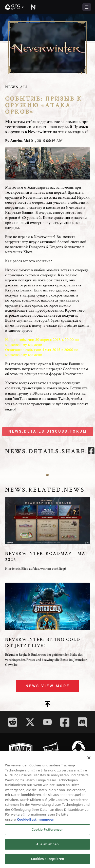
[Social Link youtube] (47, 722)
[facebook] (91, 451)
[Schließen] (89, 760)
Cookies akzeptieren (48, 860)
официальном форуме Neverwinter (54, 374)
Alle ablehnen (47, 846)
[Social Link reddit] (13, 722)
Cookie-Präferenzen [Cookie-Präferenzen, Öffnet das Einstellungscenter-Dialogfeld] (48, 831)
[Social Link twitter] (30, 722)
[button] (15, 7)
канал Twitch (58, 398)
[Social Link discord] (82, 722)
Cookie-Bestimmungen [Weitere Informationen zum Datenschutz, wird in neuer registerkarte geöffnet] (36, 821)
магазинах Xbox (18, 252)
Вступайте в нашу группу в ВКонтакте (46, 391)
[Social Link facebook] (65, 722)
